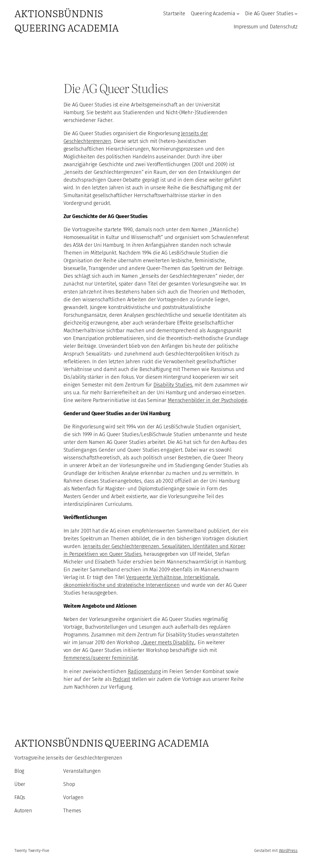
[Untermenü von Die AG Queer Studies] (296, 14)
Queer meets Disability (168, 642)
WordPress (288, 851)
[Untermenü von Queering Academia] (238, 14)
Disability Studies (173, 385)
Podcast (121, 679)
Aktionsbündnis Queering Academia (67, 20)
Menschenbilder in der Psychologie (208, 400)
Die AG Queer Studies (269, 13)
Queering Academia (213, 13)
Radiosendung (144, 671)
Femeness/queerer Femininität (101, 658)
